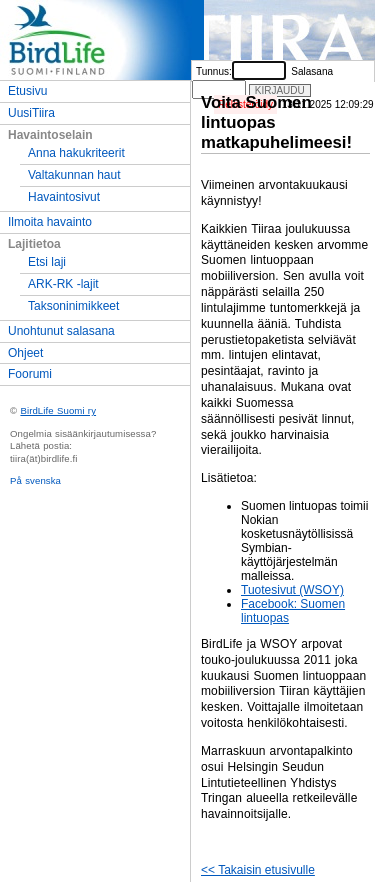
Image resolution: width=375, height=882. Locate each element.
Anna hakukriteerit (76, 153)
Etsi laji (47, 262)
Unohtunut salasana (61, 331)
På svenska (35, 480)
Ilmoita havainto (50, 222)
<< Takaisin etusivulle (258, 870)
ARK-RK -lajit (63, 284)
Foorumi (30, 374)
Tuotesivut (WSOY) (292, 590)
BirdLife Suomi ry (58, 410)
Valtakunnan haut (74, 175)
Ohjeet (25, 353)
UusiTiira (31, 113)
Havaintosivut (64, 197)
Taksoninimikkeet (73, 306)
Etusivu (27, 91)
